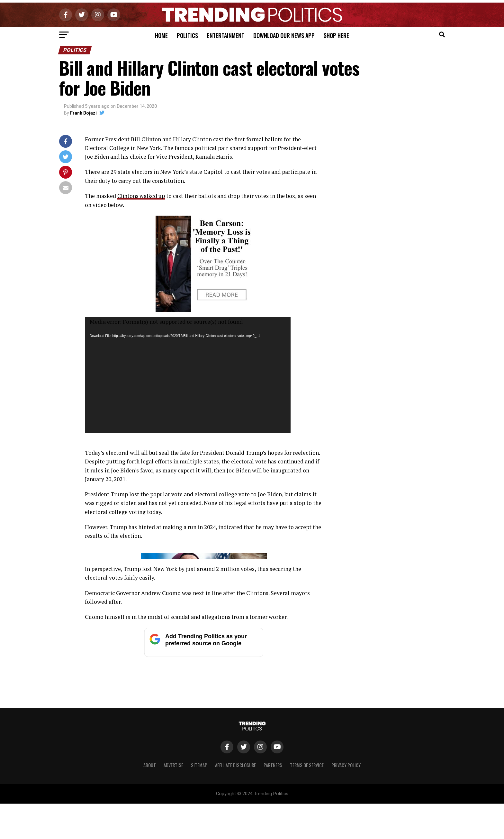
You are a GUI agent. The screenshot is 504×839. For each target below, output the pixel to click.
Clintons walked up (142, 196)
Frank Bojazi (83, 113)
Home (161, 35)
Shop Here (336, 35)
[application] (188, 375)
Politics (187, 35)
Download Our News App (284, 35)
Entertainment (226, 35)
